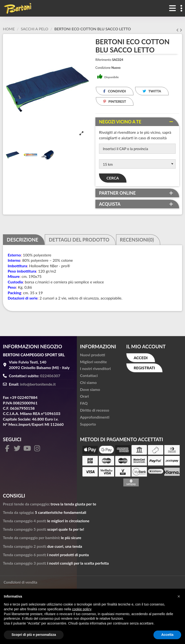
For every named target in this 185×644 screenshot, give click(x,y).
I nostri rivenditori (95, 370)
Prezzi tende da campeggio (26, 505)
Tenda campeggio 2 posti (24, 547)
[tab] (137, 122)
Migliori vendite (93, 363)
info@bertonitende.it (38, 385)
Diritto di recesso (95, 411)
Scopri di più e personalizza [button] (34, 635)
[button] (179, 596)
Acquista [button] (110, 205)
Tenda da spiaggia (18, 513)
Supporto (88, 425)
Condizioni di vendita (20, 584)
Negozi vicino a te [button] (120, 122)
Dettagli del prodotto (79, 241)
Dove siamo (90, 391)
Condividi (115, 91)
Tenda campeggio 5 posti (24, 530)
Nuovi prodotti (92, 356)
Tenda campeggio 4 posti (24, 522)
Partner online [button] (117, 194)
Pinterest (115, 101)
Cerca (113, 179)
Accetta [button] (167, 635)
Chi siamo (88, 384)
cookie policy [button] (82, 609)
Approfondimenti (95, 418)
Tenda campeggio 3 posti (24, 564)
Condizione (103, 68)
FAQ (84, 405)
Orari (84, 398)
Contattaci (89, 377)
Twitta (152, 91)
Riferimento (103, 60)
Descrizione (23, 241)
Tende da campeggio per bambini (31, 539)
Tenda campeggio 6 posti (24, 556)
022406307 (50, 377)
